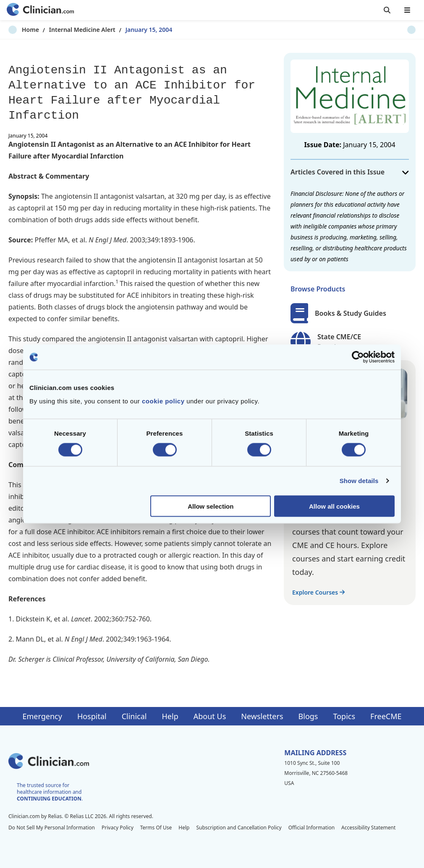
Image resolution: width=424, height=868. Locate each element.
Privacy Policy (118, 828)
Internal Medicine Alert (69, 30)
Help (170, 716)
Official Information (311, 828)
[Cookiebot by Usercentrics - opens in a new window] (358, 357)
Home (17, 30)
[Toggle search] (387, 10)
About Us (210, 716)
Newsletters (262, 716)
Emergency (42, 716)
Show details (359, 481)
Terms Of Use (156, 828)
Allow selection (211, 506)
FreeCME (386, 716)
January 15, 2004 (136, 30)
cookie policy (163, 401)
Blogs (308, 716)
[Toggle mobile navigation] (407, 10)
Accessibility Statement (368, 828)
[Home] (40, 10)
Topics (344, 716)
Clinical (134, 716)
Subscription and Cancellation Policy (239, 828)
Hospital (92, 716)
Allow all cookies (334, 506)
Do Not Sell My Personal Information (52, 828)
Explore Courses (318, 592)
